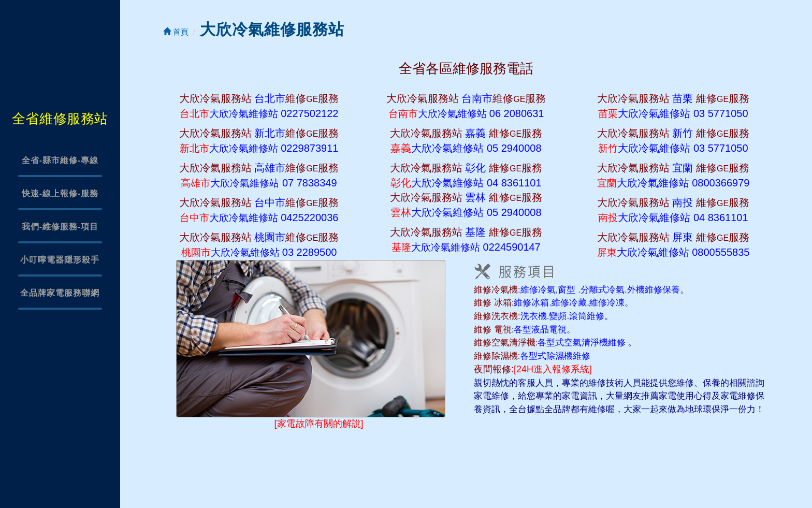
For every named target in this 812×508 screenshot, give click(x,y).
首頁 (176, 32)
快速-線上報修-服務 (60, 193)
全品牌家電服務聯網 (60, 293)
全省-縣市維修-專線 (60, 160)
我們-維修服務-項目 (60, 227)
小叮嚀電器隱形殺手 (60, 260)
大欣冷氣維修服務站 (272, 29)
